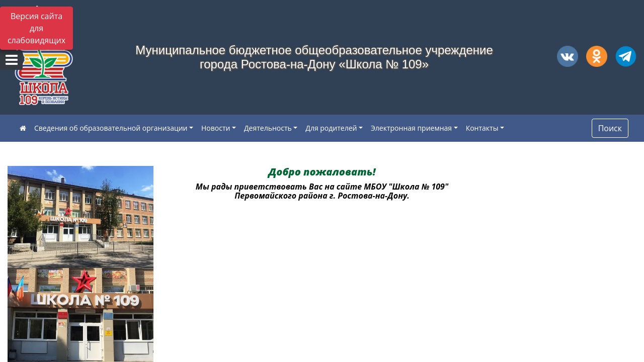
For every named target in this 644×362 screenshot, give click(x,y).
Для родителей (331, 128)
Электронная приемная (411, 128)
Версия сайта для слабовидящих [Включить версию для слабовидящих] (36, 28)
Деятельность (268, 128)
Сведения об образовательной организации (111, 128)
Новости (216, 128)
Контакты (482, 128)
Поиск (610, 128)
